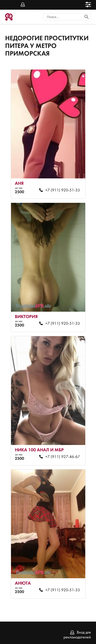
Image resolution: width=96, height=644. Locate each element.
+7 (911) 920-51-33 (63, 190)
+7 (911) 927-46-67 (63, 457)
